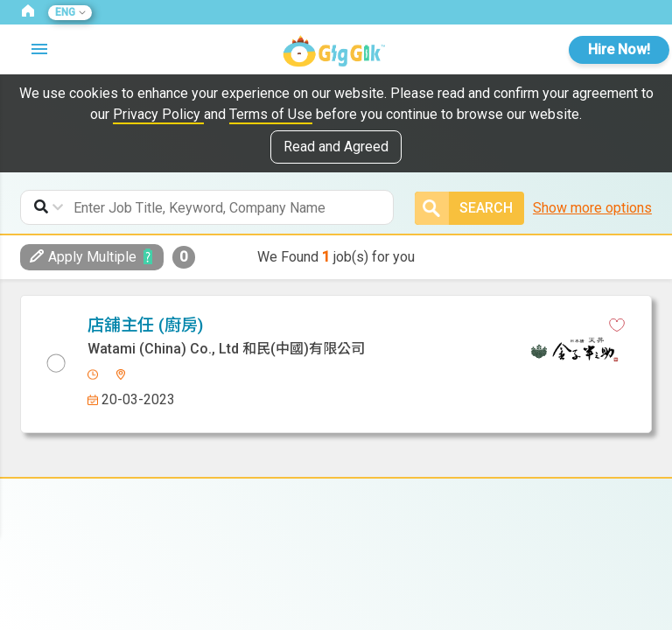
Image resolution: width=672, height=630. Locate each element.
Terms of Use (271, 114)
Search (464, 208)
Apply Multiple (83, 257)
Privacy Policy (158, 114)
